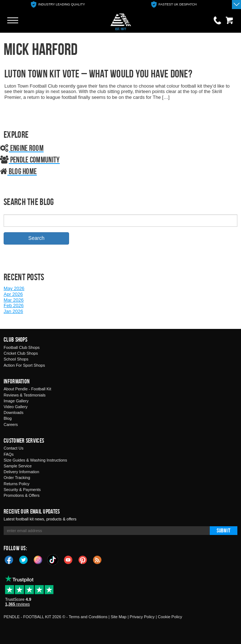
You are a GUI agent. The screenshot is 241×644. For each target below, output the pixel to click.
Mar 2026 (14, 300)
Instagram (38, 559)
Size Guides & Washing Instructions (35, 460)
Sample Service (18, 466)
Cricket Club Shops (21, 353)
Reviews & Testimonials (25, 395)
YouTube (68, 559)
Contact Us (13, 448)
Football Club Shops (22, 347)
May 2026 (14, 288)
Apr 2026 (13, 294)
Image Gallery (16, 401)
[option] (58, 5)
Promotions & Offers (22, 495)
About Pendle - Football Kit (27, 389)
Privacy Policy (142, 617)
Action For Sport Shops (24, 365)
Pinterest (83, 559)
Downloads (13, 412)
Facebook (9, 559)
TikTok (53, 560)
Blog (8, 418)
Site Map (118, 617)
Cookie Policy (170, 617)
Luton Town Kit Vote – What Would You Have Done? (98, 73)
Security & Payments (22, 490)
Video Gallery (16, 407)
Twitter (24, 559)
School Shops (16, 359)
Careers (11, 424)
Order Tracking (17, 478)
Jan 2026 (13, 311)
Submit (224, 530)
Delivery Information (21, 472)
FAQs (9, 454)
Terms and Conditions (88, 617)
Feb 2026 (14, 305)
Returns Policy (17, 484)
